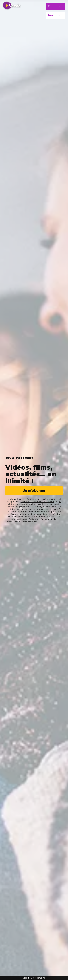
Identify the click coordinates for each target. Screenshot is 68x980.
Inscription (56, 15)
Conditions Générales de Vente (37, 502)
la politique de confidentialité (34, 503)
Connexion (56, 6)
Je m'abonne (34, 491)
